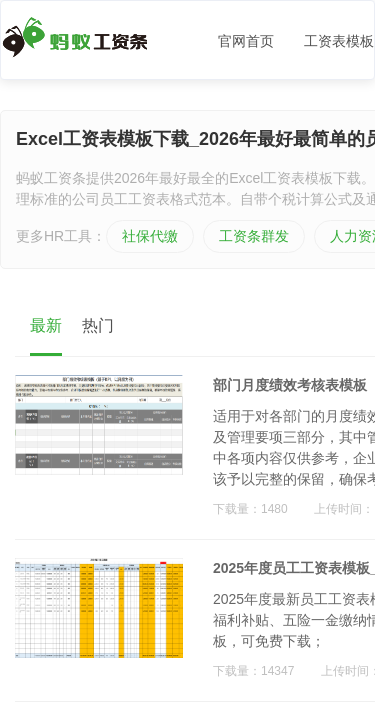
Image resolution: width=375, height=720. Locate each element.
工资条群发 (254, 236)
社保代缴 (150, 236)
